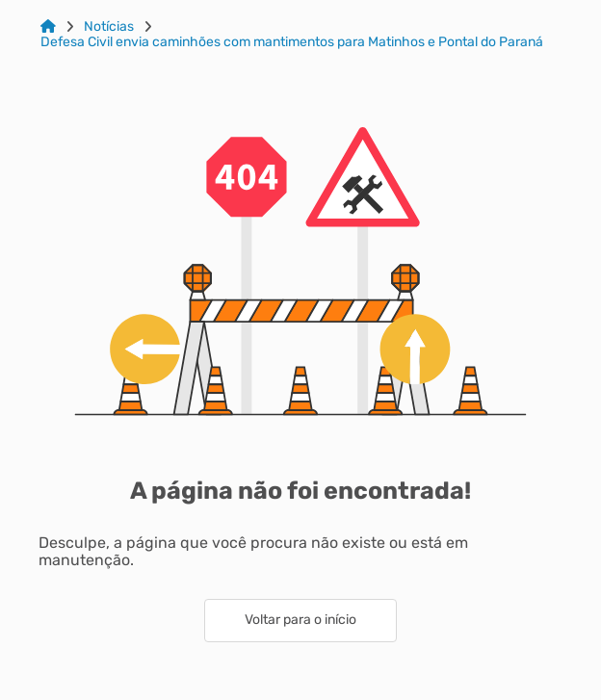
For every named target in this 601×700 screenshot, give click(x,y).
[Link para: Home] (48, 27)
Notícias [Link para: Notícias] (109, 27)
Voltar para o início (300, 620)
